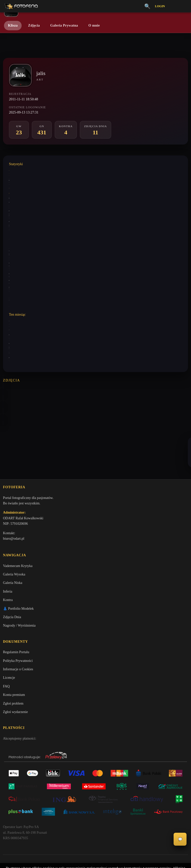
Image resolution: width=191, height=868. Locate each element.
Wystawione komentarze (24, 170)
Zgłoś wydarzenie (15, 683)
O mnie (94, 25)
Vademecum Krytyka (18, 536)
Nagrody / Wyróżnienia (19, 596)
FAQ (6, 657)
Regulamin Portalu (16, 623)
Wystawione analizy (21, 189)
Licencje (9, 649)
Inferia (8, 562)
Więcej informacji (96, 860)
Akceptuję (96, 847)
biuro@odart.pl (14, 508)
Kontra (8, 570)
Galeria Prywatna (64, 25)
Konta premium (14, 666)
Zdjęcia (34, 25)
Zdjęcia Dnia (12, 587)
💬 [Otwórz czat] (180, 839)
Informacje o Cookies (18, 640)
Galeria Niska (13, 553)
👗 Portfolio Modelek (18, 579)
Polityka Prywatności (18, 632)
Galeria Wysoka (14, 545)
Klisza (13, 25)
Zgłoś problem (13, 674)
